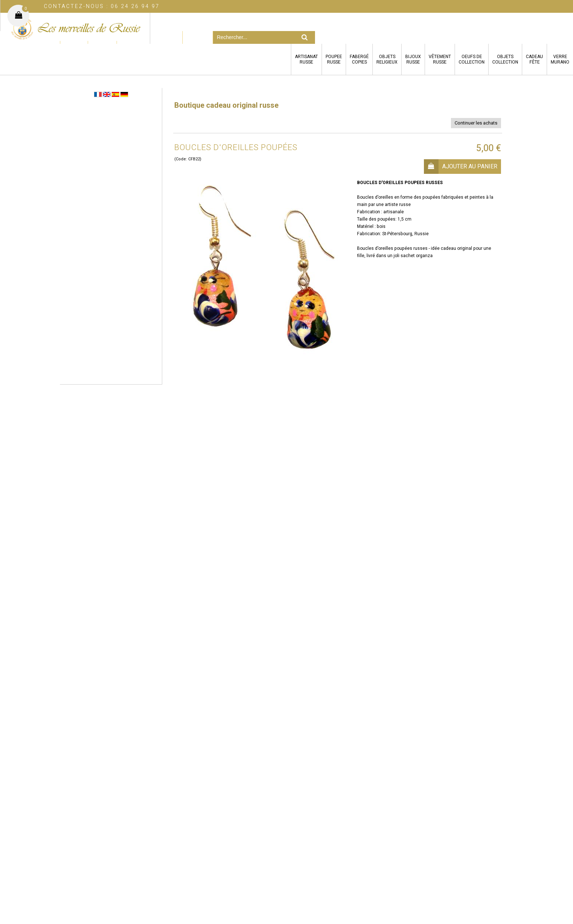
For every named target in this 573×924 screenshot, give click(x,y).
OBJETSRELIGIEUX (387, 59)
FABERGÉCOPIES (359, 59)
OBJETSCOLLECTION (505, 59)
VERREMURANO (560, 59)
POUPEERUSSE (334, 59)
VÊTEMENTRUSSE (440, 59)
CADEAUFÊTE (534, 59)
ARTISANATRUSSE (306, 59)
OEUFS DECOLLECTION (472, 59)
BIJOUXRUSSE (413, 59)
